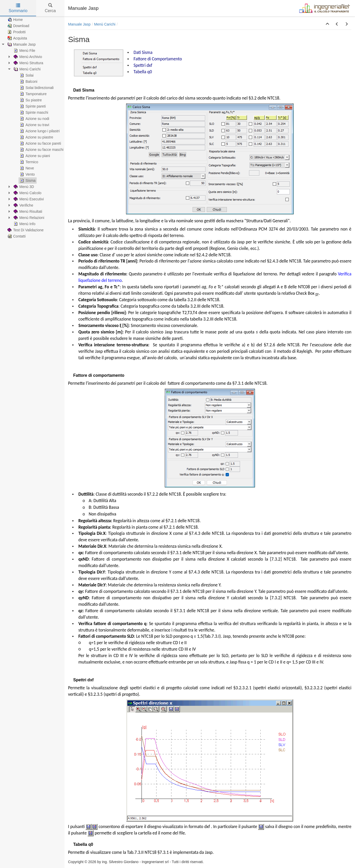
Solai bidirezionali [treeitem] (36, 88)
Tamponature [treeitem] (33, 94)
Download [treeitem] (18, 26)
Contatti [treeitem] (16, 236)
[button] (327, 24)
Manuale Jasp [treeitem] (21, 44)
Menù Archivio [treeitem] (27, 57)
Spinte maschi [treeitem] (34, 112)
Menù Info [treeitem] (24, 224)
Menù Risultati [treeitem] (27, 211)
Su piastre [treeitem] (30, 100)
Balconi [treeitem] (28, 81)
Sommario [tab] (18, 8)
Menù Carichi (105, 24)
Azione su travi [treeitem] (34, 125)
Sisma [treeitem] (27, 181)
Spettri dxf (143, 65)
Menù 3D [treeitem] (23, 187)
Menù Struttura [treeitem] (28, 63)
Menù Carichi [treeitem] (27, 69)
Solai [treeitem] (26, 75)
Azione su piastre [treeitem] (36, 137)
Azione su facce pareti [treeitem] (40, 143)
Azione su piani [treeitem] (34, 156)
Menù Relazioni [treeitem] (28, 218)
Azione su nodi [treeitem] (34, 119)
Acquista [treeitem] (17, 38)
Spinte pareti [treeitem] (32, 106)
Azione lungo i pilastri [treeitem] (39, 131)
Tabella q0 (143, 72)
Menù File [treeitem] (24, 51)
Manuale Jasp (79, 24)
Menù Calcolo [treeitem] (27, 193)
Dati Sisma (143, 52)
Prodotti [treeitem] (16, 32)
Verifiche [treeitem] (23, 205)
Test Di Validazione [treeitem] (25, 230)
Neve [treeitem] (26, 168)
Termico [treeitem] (28, 162)
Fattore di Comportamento (158, 59)
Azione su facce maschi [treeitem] (41, 150)
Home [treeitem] (15, 20)
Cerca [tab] (50, 8)
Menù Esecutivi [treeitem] (28, 199)
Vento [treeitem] (27, 174)
